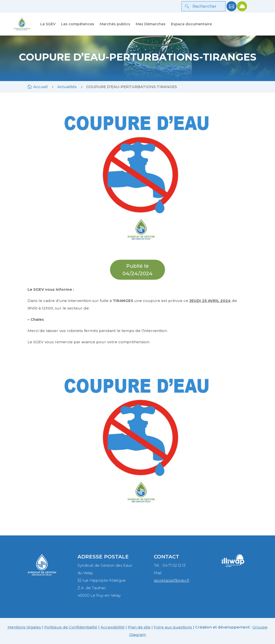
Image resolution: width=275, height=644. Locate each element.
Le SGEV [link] (48, 24)
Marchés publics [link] (115, 24)
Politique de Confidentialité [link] (71, 627)
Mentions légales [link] (24, 627)
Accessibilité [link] (112, 627)
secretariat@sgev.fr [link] (171, 580)
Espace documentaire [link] (191, 24)
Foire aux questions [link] (173, 627)
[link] (231, 10)
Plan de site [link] (139, 627)
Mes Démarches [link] (151, 24)
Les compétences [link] (78, 24)
